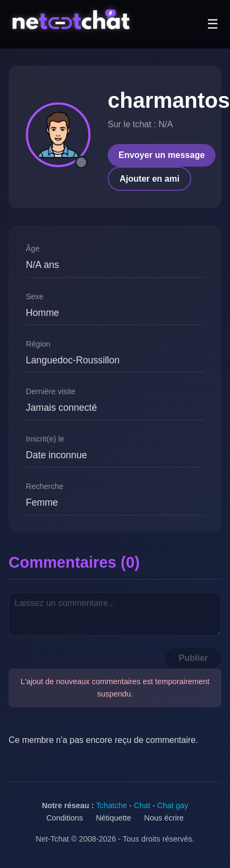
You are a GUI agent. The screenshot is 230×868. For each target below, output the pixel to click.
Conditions (65, 818)
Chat (142, 805)
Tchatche (111, 805)
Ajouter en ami (149, 179)
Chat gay (173, 805)
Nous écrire (164, 818)
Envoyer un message (162, 155)
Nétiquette (114, 818)
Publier (193, 658)
